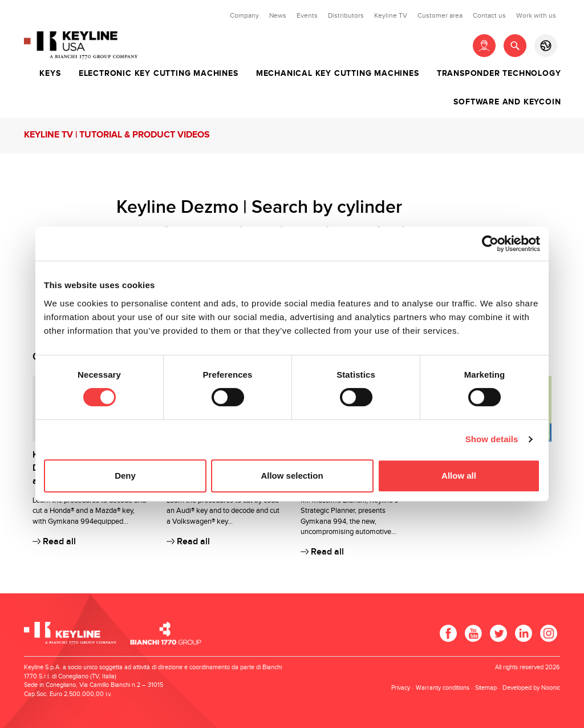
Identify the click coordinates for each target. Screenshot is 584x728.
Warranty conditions (443, 688)
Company (244, 15)
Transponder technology (499, 74)
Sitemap (486, 688)
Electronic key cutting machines (159, 74)
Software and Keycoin (507, 102)
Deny (125, 476)
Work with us (536, 15)
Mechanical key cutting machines (338, 74)
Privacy (401, 688)
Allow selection (292, 476)
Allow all (459, 476)
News (278, 15)
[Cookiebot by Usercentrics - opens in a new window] (490, 244)
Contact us (489, 15)
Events (307, 15)
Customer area (440, 15)
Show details (492, 439)
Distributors (346, 15)
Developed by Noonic (531, 688)
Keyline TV (391, 15)
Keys (50, 74)
